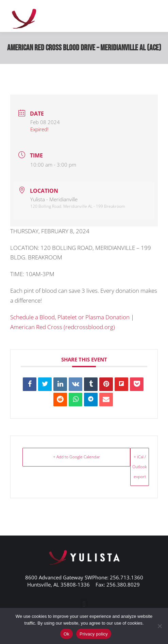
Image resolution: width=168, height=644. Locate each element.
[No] (159, 626)
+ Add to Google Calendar (77, 457)
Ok (66, 634)
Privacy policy (94, 634)
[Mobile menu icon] (154, 16)
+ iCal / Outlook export (140, 467)
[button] (84, 604)
